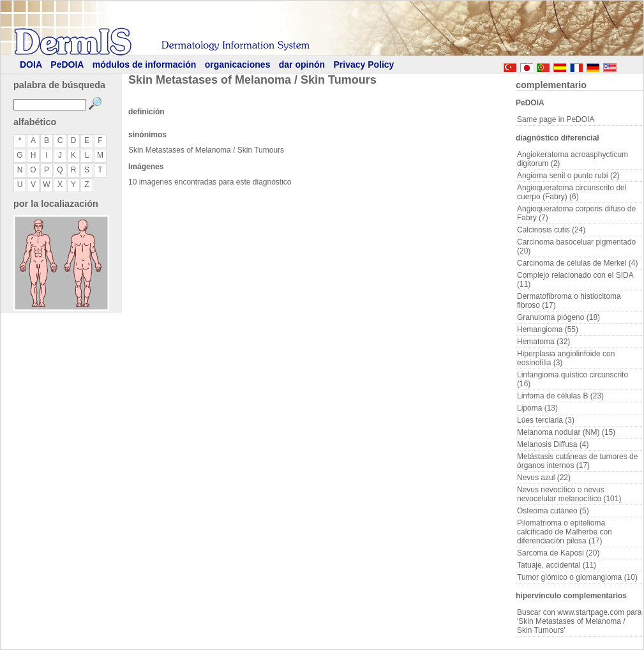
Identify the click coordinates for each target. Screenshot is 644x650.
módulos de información (145, 64)
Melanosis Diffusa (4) (553, 444)
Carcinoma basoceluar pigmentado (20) (576, 246)
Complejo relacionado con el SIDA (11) (575, 280)
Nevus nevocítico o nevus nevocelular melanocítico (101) (569, 494)
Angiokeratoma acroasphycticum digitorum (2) (573, 159)
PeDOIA (67, 64)
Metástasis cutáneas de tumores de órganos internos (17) (577, 461)
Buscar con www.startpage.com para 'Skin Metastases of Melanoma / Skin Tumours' (579, 621)
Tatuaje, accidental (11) (557, 565)
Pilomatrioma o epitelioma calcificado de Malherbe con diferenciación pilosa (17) (565, 532)
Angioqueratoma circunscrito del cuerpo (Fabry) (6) (572, 192)
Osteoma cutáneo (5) (553, 511)
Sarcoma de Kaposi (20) (558, 553)
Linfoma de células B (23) (560, 396)
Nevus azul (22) (544, 478)
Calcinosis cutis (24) (551, 230)
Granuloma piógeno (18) (558, 317)
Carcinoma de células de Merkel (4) (577, 263)
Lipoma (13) (537, 408)
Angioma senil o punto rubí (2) (568, 176)
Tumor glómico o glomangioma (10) (577, 577)
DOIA (31, 64)
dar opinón (302, 64)
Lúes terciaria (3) (546, 420)
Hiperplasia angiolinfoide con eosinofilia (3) (566, 358)
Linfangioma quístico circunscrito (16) (573, 379)
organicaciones (238, 64)
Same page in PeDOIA (556, 119)
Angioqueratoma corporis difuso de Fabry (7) (576, 213)
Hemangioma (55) (548, 329)
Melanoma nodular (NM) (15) (566, 432)
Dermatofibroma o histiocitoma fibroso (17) (569, 301)
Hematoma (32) (543, 342)
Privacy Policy (363, 64)
